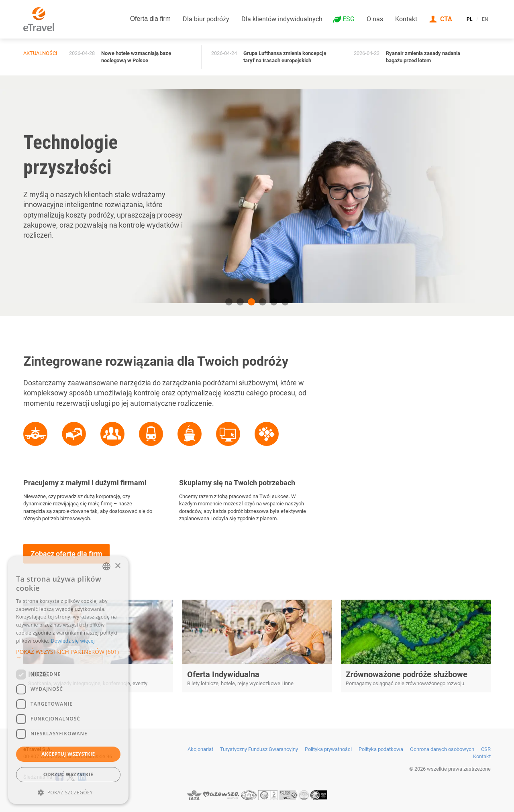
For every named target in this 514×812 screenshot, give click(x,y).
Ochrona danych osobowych (442, 749)
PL (470, 19)
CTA (446, 19)
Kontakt (406, 19)
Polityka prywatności (328, 749)
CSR (486, 749)
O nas (375, 19)
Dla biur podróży (206, 19)
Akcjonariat (200, 749)
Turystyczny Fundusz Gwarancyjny (259, 749)
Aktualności (40, 53)
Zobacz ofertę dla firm (66, 554)
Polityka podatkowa (381, 749)
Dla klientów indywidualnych (282, 19)
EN (485, 19)
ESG (349, 19)
